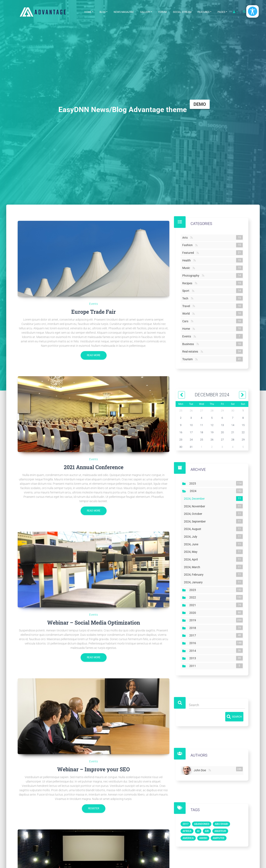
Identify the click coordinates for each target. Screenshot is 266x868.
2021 (193, 605)
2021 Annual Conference (94, 467)
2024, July (191, 536)
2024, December (195, 498)
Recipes (188, 283)
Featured (189, 253)
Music (187, 268)
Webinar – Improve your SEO (94, 769)
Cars (186, 321)
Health (187, 260)
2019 (193, 620)
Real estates (191, 352)
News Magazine (124, 12)
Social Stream (182, 12)
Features (204, 12)
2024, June (192, 544)
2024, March (193, 567)
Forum (163, 12)
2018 (193, 628)
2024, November (195, 506)
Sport (187, 291)
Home (88, 12)
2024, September (196, 521)
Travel (187, 306)
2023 (193, 590)
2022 (193, 597)
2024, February (195, 575)
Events (94, 304)
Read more (94, 355)
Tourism (188, 359)
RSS (191, 238)
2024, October (194, 514)
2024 (194, 491)
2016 (193, 643)
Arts (186, 237)
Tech (186, 298)
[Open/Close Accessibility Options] (253, 11)
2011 (193, 666)
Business (189, 344)
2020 (193, 613)
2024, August (193, 529)
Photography (192, 275)
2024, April (192, 559)
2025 (193, 483)
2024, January (194, 582)
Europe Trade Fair (94, 312)
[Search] (217, 705)
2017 (193, 635)
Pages (221, 12)
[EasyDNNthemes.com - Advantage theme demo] (48, 12)
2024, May (191, 552)
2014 (193, 651)
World (187, 313)
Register (94, 808)
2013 (193, 658)
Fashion (188, 245)
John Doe (201, 770)
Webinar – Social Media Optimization (94, 623)
